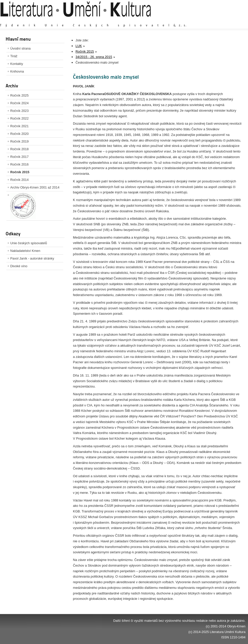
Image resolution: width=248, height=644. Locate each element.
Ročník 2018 (19, 149)
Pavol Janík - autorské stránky (32, 258)
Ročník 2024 (19, 103)
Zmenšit (230, 20)
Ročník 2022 (19, 118)
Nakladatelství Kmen (25, 251)
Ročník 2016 (19, 164)
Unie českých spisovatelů (29, 243)
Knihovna (17, 71)
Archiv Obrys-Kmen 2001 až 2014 (35, 187)
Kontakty (17, 64)
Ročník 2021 (19, 126)
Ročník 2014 (19, 180)
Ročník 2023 (19, 111)
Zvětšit (201, 20)
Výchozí (215, 20)
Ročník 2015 (20, 172)
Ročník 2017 (19, 157)
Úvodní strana (20, 48)
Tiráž (14, 56)
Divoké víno (19, 266)
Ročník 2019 (19, 141)
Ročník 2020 (19, 134)
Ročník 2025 (19, 95)
